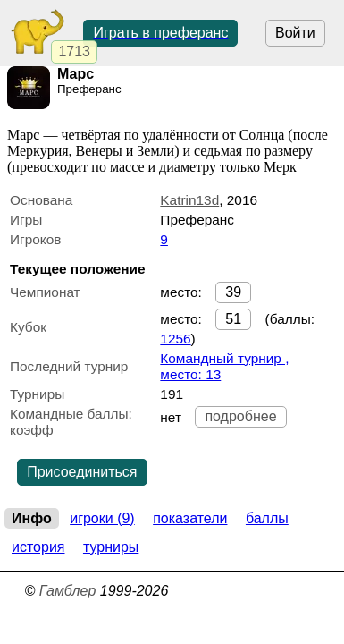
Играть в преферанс (160, 33)
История (38, 547)
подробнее (240, 416)
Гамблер (68, 591)
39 (233, 292)
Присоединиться (82, 472)
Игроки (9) (102, 518)
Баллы (267, 518)
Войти (295, 33)
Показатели (190, 518)
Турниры (111, 547)
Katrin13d (189, 200)
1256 (175, 339)
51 (233, 319)
